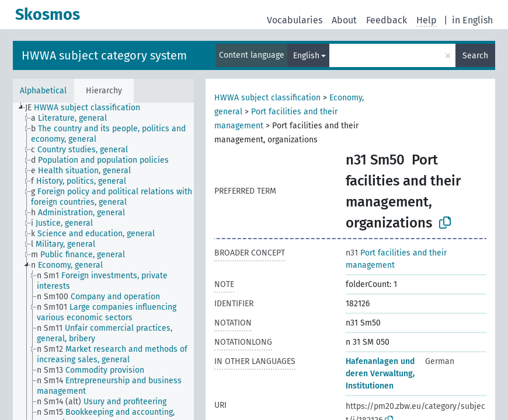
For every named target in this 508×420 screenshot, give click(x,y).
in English (472, 20)
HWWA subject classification (267, 98)
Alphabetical (43, 91)
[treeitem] (88, 108)
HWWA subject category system (104, 55)
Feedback (387, 20)
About (344, 20)
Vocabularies (295, 20)
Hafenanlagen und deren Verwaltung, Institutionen (380, 374)
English (306, 56)
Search (475, 56)
